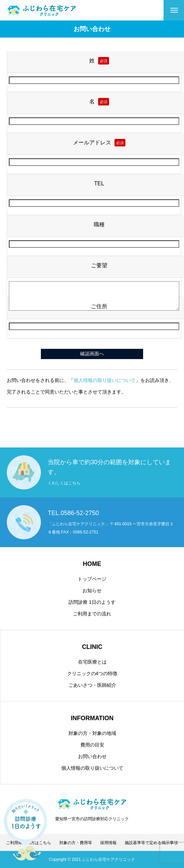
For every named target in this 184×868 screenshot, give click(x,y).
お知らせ (92, 590)
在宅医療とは (92, 662)
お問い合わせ (92, 756)
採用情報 (108, 843)
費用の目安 (92, 745)
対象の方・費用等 (76, 843)
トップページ (92, 579)
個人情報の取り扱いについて (105, 380)
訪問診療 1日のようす (92, 602)
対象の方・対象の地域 (92, 733)
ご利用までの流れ (92, 614)
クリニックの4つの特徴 (92, 673)
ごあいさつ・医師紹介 (92, 685)
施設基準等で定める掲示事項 (151, 843)
